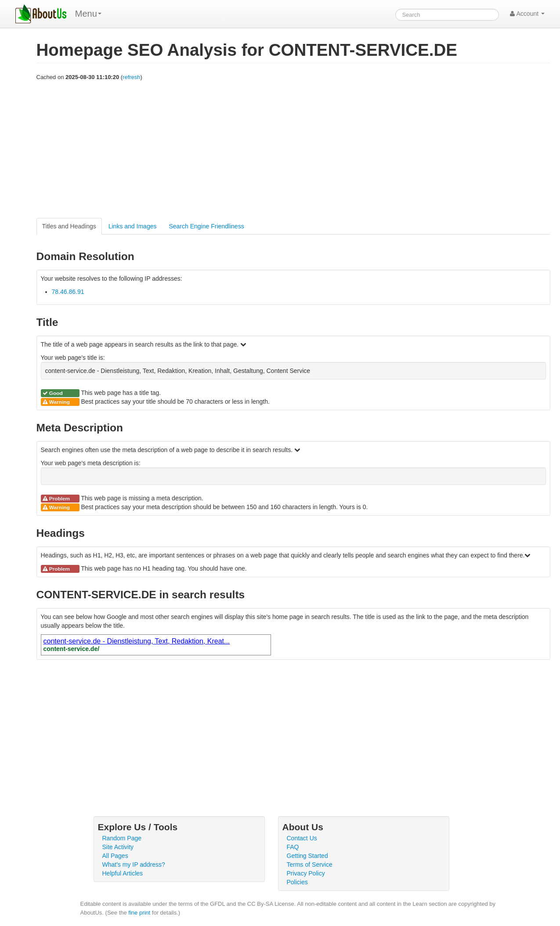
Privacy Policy (306, 873)
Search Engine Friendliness (206, 226)
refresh (131, 77)
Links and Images (133, 226)
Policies (297, 882)
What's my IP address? (134, 865)
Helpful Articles (123, 873)
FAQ (293, 847)
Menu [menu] (88, 14)
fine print (139, 913)
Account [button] (527, 14)
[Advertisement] (293, 150)
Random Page (122, 838)
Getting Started (307, 856)
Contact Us (302, 838)
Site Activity (118, 847)
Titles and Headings (69, 226)
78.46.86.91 (68, 292)
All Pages (115, 856)
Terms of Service (310, 865)
